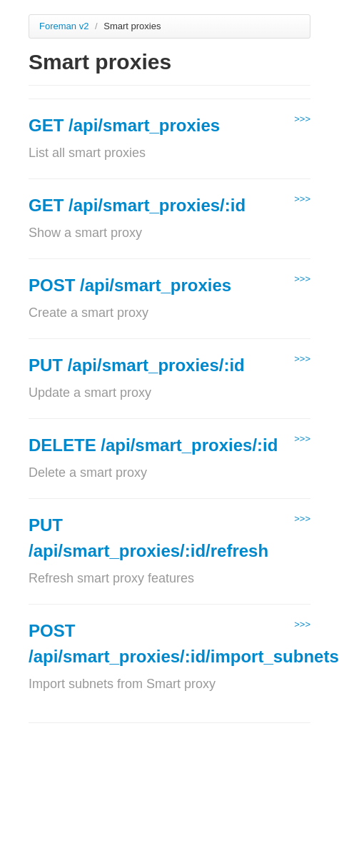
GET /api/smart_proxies (124, 125)
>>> (302, 119)
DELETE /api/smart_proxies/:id (153, 445)
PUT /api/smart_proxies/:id (137, 365)
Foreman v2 (64, 26)
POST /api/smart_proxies (130, 285)
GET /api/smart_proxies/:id (137, 205)
